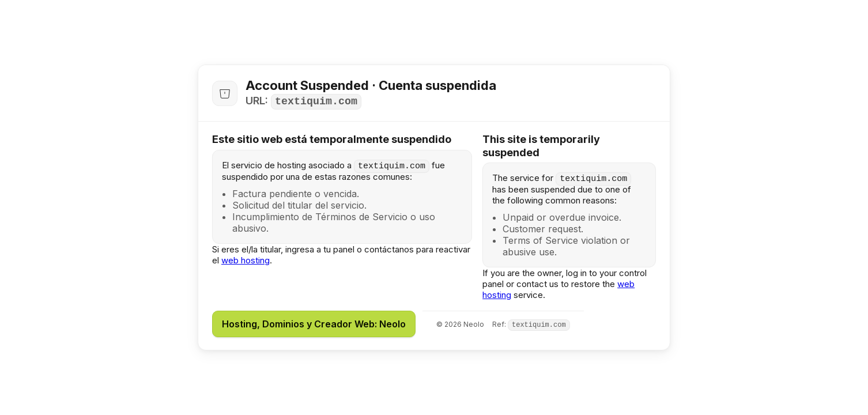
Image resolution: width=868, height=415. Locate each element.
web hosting (246, 260)
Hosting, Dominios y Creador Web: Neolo (314, 324)
